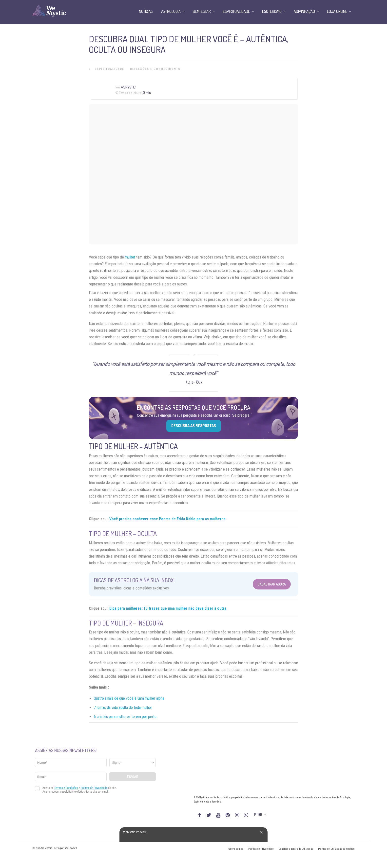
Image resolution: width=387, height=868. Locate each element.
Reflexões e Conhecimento (155, 69)
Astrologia (171, 11)
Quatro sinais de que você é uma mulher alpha (129, 698)
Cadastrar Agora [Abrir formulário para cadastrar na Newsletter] (272, 584)
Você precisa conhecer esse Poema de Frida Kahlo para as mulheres (167, 519)
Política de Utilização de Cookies (336, 849)
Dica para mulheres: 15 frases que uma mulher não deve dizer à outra (168, 608)
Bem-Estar (202, 11)
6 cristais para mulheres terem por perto (125, 717)
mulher (130, 257)
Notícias (146, 11)
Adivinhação (304, 11)
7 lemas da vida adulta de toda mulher (123, 707)
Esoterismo (272, 11)
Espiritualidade (109, 69)
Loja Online (337, 11)
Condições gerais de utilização (296, 849)
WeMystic (128, 87)
